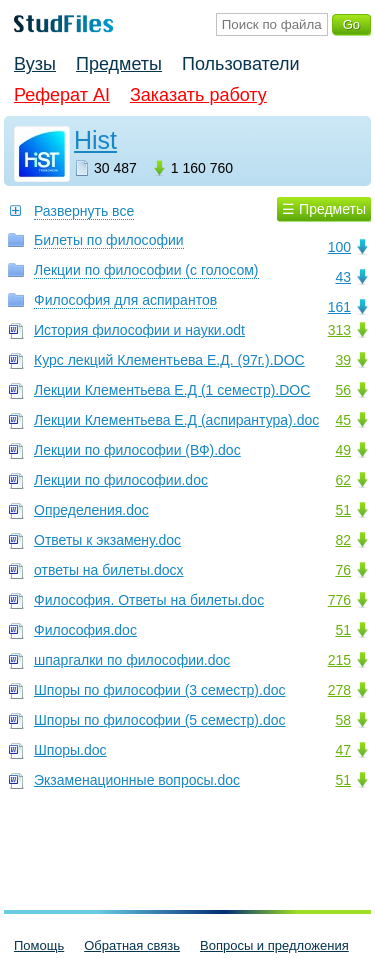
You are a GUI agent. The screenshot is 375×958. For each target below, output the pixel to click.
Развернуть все (84, 211)
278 (339, 690)
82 (343, 540)
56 (343, 390)
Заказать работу (198, 95)
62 (343, 480)
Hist (95, 140)
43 (343, 277)
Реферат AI (62, 95)
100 (339, 247)
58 (343, 720)
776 (339, 600)
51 (343, 510)
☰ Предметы (324, 209)
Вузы (35, 64)
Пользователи (240, 64)
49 (343, 450)
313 (339, 330)
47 (343, 750)
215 (339, 660)
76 (343, 570)
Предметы (119, 64)
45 (343, 420)
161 (339, 307)
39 (343, 360)
